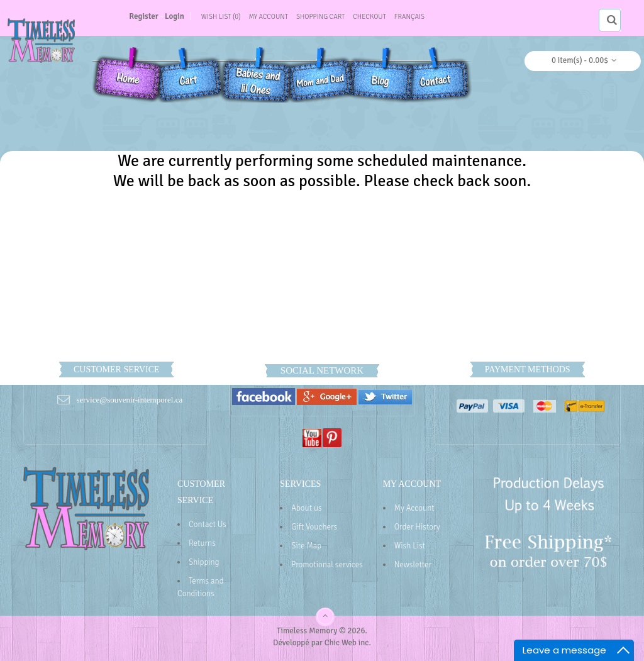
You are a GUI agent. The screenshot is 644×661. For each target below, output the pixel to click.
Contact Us (208, 525)
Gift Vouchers (314, 527)
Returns (202, 543)
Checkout (369, 17)
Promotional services (327, 565)
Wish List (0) (221, 17)
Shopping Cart (320, 17)
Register (143, 16)
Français (409, 17)
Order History (417, 527)
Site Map (306, 546)
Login (175, 16)
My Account (268, 17)
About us (306, 508)
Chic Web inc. (348, 643)
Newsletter (413, 565)
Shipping (204, 562)
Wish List (410, 546)
